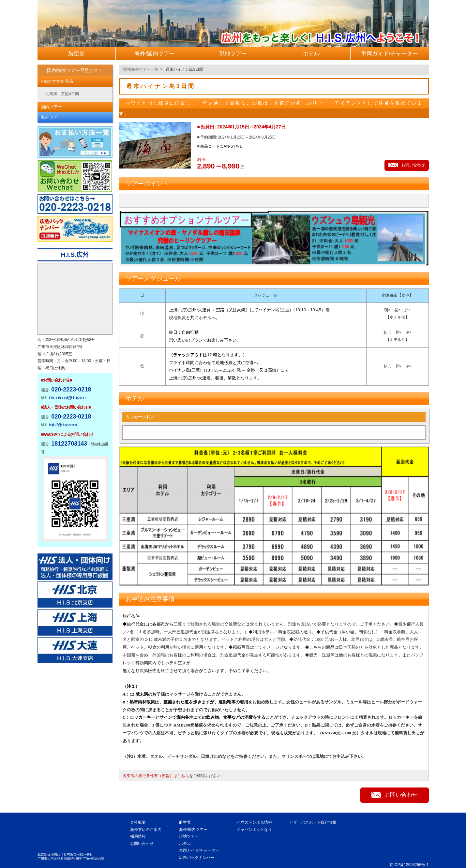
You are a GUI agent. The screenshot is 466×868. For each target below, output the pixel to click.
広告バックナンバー (197, 858)
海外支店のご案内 (146, 830)
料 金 (202, 160)
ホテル (185, 844)
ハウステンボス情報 (254, 822)
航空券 (185, 822)
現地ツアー (189, 836)
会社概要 (138, 822)
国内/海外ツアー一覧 (140, 69)
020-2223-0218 (71, 390)
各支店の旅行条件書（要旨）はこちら (156, 776)
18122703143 (69, 444)
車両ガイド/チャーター (199, 850)
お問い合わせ (142, 844)
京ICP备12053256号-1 (409, 865)
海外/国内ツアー (193, 830)
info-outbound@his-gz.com (68, 398)
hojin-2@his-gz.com (63, 425)
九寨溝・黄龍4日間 (62, 94)
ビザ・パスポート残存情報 (313, 822)
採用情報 (138, 836)
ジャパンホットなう (254, 830)
